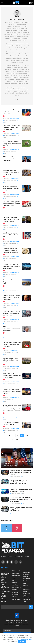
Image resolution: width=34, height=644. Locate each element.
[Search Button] (31, 607)
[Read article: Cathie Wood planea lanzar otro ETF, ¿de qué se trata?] (26, 425)
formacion (16, 594)
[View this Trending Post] (4, 116)
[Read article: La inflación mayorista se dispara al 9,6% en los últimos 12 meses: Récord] (26, 235)
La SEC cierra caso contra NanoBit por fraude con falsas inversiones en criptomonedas (21, 499)
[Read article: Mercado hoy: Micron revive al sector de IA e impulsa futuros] (5, 491)
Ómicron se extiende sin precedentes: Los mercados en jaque (11, 188)
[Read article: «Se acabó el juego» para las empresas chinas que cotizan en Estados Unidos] (26, 204)
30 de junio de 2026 (15, 476)
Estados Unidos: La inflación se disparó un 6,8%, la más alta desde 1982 (11, 313)
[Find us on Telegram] (12, 562)
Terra (25, 602)
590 (23, 486)
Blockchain (16, 573)
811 (23, 476)
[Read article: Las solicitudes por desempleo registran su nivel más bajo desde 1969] (26, 345)
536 (4, 355)
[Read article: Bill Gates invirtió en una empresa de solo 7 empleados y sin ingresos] (26, 159)
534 (4, 433)
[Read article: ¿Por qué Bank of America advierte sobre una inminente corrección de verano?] (5, 472)
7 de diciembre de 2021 (9, 417)
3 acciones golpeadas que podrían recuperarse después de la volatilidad (12, 266)
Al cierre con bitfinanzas (5, 574)
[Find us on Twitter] (3, 562)
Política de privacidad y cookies (24, 639)
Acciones (4, 571)
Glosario (15, 597)
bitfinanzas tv (17, 571)
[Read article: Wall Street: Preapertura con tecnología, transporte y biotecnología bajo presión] (5, 482)
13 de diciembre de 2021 (10, 259)
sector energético (27, 589)
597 (4, 122)
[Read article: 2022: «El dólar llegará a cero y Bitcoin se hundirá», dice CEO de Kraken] (26, 128)
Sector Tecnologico (27, 596)
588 (23, 494)
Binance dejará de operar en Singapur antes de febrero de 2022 (12, 282)
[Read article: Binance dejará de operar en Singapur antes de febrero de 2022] (26, 282)
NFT (25, 583)
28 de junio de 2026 (15, 513)
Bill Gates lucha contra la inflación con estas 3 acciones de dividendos (12, 329)
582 (4, 386)
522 (4, 370)
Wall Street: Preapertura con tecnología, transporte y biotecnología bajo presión (18, 482)
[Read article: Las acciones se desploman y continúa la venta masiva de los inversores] (26, 112)
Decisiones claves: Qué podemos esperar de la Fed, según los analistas (11, 219)
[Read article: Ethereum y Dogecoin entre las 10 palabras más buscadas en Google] (26, 392)
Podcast (26, 586)
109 (27, 435)
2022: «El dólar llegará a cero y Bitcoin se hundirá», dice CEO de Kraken (12, 128)
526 (4, 198)
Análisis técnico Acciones (4, 581)
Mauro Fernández (14, 118)
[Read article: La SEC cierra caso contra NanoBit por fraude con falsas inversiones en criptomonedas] (5, 499)
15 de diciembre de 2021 (10, 196)
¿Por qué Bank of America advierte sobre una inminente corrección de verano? (21, 472)
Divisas (15, 583)
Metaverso (27, 578)
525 (4, 339)
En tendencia (17, 587)
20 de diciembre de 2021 (10, 120)
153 (17, 439)
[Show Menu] (2, 3)
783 (15, 466)
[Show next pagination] (21, 439)
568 (23, 503)
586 (4, 154)
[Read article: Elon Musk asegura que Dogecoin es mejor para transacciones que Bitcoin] (26, 251)
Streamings (27, 599)
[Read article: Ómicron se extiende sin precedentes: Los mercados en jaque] (26, 188)
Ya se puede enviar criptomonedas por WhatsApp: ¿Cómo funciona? (12, 376)
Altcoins (4, 577)
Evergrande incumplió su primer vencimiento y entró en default (12, 360)
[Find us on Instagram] (7, 562)
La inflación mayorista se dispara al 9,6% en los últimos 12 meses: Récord (12, 235)
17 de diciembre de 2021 (10, 136)
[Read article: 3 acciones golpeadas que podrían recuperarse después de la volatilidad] (26, 267)
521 (4, 245)
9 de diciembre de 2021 (9, 353)
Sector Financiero (27, 592)
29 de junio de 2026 (15, 503)
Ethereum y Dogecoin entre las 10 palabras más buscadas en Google (12, 391)
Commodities (16, 576)
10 (18, 136)
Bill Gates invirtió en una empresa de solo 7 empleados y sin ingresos (12, 159)
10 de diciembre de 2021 (10, 306)
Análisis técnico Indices (4, 595)
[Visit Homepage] (16, 3)
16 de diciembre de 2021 (10, 151)
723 (4, 138)
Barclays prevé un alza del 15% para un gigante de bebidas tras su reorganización (21, 509)
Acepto (22, 642)
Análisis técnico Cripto (6, 591)
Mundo (25, 581)
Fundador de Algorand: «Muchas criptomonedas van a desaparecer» (12, 172)
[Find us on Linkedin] (20, 562)
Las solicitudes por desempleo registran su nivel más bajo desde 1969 (12, 344)
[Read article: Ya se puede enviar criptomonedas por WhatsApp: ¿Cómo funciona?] (26, 376)
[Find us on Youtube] (16, 562)
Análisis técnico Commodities (5, 586)
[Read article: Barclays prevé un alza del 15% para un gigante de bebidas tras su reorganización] (5, 509)
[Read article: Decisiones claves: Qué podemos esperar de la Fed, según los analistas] (26, 220)
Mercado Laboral (26, 575)
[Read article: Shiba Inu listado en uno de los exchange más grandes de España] (26, 144)
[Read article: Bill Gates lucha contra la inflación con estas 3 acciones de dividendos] (26, 329)
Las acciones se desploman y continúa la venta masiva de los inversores (12, 112)
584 (4, 402)
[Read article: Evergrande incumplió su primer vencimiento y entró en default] (26, 360)
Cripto (14, 578)
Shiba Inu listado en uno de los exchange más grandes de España (12, 143)
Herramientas (17, 599)
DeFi (14, 580)
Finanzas (15, 592)
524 (4, 214)
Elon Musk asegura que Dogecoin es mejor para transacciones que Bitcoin (11, 251)
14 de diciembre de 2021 (10, 228)
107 (17, 435)
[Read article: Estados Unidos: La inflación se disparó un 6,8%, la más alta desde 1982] (26, 313)
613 (4, 183)
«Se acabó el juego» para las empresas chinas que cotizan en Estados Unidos (12, 204)
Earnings (15, 585)
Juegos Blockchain (27, 572)
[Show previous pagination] (6, 435)
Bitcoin (3, 599)
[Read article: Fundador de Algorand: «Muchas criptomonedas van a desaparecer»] (26, 173)
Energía (15, 590)
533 (4, 230)
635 (4, 308)
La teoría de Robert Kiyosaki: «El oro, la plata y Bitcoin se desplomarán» (12, 297)
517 (4, 167)
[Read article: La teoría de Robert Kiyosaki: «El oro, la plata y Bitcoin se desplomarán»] (26, 298)
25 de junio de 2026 (8, 466)
